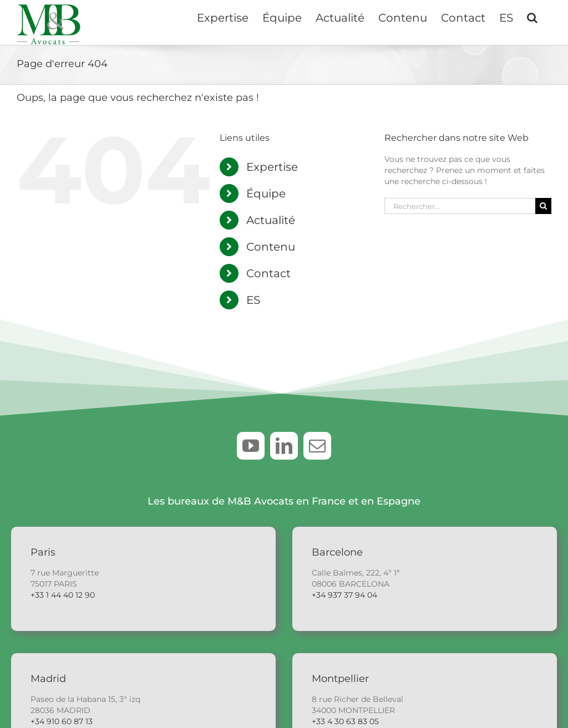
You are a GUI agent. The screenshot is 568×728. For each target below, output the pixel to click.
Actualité (271, 220)
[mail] (317, 446)
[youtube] (251, 446)
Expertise (272, 167)
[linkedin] (284, 446)
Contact (268, 273)
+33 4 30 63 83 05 (345, 721)
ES (253, 300)
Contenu (271, 247)
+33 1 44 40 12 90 (63, 595)
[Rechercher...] (460, 206)
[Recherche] (543, 206)
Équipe (266, 194)
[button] (532, 17)
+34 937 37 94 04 (344, 595)
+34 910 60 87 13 (62, 721)
